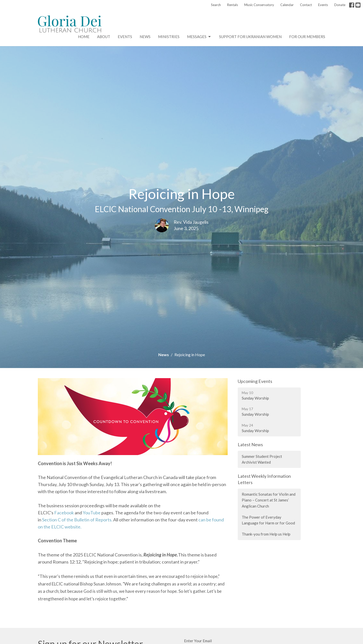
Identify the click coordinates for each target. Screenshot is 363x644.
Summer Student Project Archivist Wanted (262, 459)
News (145, 37)
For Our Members (307, 37)
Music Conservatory (259, 5)
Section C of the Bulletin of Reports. (77, 520)
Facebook (64, 513)
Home (84, 37)
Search (216, 5)
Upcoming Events (255, 381)
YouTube (92, 513)
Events (323, 5)
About (104, 37)
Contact (306, 5)
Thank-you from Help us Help (266, 534)
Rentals (233, 5)
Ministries (169, 37)
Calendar (287, 5)
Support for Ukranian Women (250, 37)
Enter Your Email (198, 641)
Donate (340, 5)
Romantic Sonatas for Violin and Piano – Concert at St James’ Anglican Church (269, 500)
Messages (199, 37)
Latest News (250, 444)
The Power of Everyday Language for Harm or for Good (268, 520)
